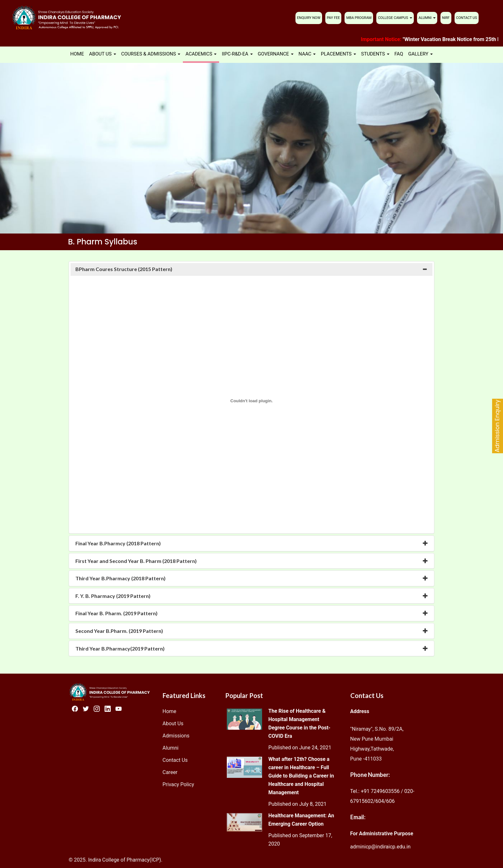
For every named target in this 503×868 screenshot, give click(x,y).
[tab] (251, 269)
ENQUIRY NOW (309, 18)
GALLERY (421, 54)
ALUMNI (427, 18)
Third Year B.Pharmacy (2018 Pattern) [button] (120, 578)
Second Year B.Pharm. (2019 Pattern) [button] (119, 631)
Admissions (176, 736)
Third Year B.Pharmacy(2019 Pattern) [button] (120, 648)
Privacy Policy (179, 784)
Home (170, 711)
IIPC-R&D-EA (237, 54)
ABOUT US (103, 54)
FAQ (399, 54)
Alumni (171, 748)
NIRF (446, 18)
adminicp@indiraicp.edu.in (380, 847)
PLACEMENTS (338, 54)
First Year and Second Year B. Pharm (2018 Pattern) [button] (136, 561)
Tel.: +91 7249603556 (375, 791)
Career (170, 772)
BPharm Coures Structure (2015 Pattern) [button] (124, 269)
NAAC (307, 54)
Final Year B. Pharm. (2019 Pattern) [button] (116, 613)
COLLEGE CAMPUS (395, 18)
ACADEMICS (201, 54)
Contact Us (175, 760)
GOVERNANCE (276, 54)
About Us (173, 723)
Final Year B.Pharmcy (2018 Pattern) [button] (118, 543)
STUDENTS (375, 54)
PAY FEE (333, 18)
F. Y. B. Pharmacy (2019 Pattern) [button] (113, 596)
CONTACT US (467, 18)
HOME (77, 54)
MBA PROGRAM (359, 18)
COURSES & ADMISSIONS (151, 54)
